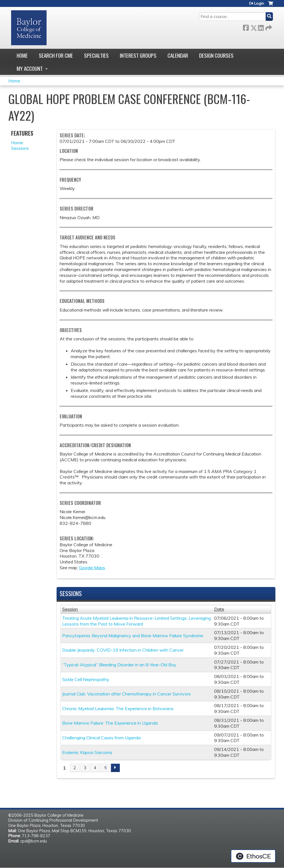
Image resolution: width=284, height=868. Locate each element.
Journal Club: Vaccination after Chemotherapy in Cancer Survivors (126, 694)
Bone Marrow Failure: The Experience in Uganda (110, 723)
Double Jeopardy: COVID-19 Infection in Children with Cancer (123, 650)
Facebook (246, 27)
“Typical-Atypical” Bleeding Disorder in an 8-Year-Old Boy (119, 665)
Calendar (178, 55)
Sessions (20, 148)
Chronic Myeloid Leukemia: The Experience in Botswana (118, 708)
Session (70, 609)
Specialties (96, 55)
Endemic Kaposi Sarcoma (87, 752)
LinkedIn (261, 27)
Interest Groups (138, 55)
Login (259, 3)
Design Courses (216, 55)
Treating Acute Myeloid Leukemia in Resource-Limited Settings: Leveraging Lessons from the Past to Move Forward (136, 621)
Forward (268, 27)
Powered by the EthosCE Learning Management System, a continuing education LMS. (253, 856)
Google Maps (92, 568)
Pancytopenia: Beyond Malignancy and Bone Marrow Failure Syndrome (133, 636)
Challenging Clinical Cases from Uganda (101, 738)
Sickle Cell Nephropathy (86, 679)
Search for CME (56, 55)
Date (219, 609)
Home (22, 55)
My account (30, 68)
